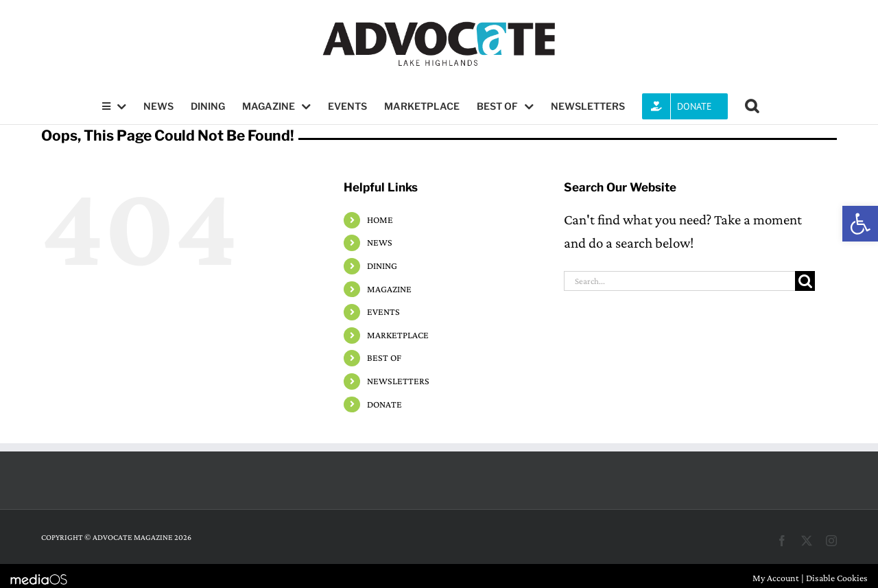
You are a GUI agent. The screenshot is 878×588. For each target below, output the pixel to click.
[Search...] (680, 281)
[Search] (805, 281)
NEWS (380, 242)
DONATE (384, 404)
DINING (382, 266)
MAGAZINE (389, 289)
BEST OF (384, 357)
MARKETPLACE (398, 335)
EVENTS (383, 311)
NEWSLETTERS (398, 381)
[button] (860, 224)
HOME (380, 220)
